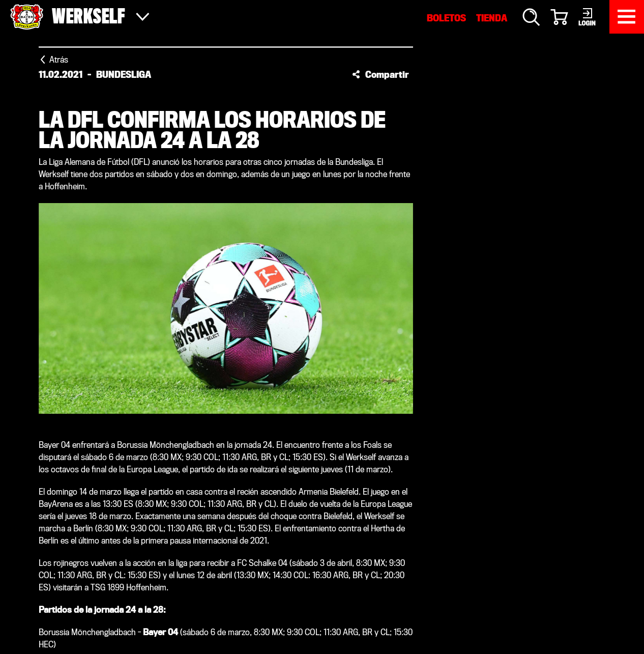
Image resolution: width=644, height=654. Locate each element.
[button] (380, 74)
